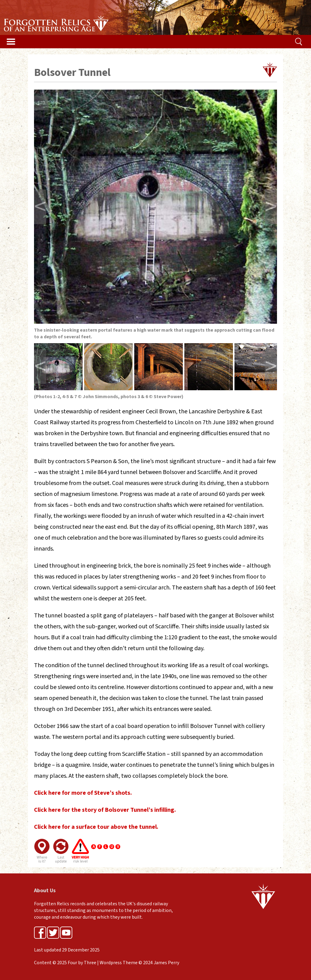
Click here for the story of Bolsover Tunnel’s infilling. (105, 810)
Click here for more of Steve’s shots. (83, 793)
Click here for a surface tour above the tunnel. (96, 827)
